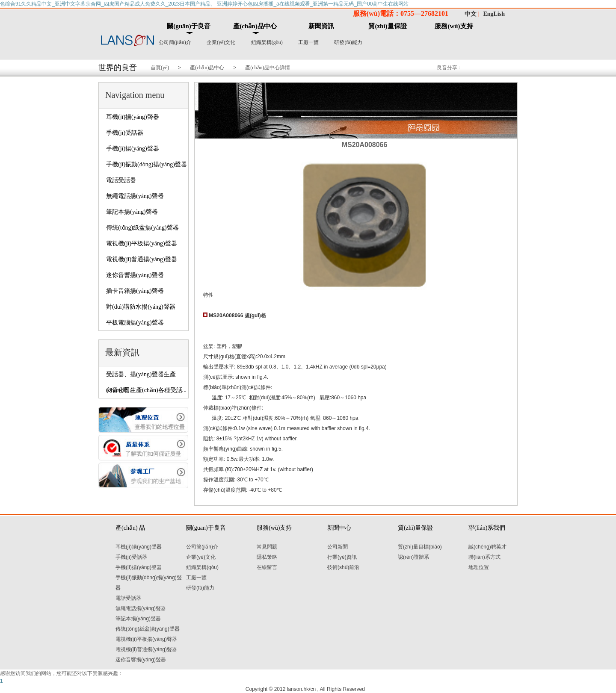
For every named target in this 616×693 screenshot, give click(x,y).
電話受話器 (121, 180)
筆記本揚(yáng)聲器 (132, 212)
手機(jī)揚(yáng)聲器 (133, 149)
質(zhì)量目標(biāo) (420, 547)
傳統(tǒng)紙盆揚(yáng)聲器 (142, 228)
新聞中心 (339, 528)
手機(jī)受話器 (125, 133)
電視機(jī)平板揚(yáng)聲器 (142, 243)
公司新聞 (338, 547)
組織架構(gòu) (267, 42)
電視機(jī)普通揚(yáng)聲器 (142, 259)
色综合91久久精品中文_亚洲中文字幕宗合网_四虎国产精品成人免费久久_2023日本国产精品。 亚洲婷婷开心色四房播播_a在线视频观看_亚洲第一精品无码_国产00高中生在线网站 (204, 4)
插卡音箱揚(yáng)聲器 (135, 291)
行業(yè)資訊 (342, 557)
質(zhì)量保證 (387, 26)
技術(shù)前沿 (343, 567)
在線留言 (267, 567)
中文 (471, 14)
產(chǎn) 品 (130, 528)
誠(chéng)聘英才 (487, 547)
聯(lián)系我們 (487, 528)
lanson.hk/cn (301, 689)
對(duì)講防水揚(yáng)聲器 (141, 307)
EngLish (494, 14)
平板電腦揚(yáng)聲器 (135, 323)
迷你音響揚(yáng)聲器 (135, 275)
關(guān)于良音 (189, 26)
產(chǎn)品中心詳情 (267, 68)
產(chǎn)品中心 (255, 26)
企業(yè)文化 (221, 42)
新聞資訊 (321, 26)
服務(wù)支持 (454, 26)
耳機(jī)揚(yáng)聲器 (133, 117)
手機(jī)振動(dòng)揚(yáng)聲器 (147, 164)
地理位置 (479, 567)
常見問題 (267, 547)
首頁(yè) (160, 68)
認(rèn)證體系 (413, 557)
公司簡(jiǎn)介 (175, 42)
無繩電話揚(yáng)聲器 (135, 196)
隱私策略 (267, 557)
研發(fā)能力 (348, 42)
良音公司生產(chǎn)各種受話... (146, 390)
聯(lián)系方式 (484, 557)
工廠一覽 (308, 42)
